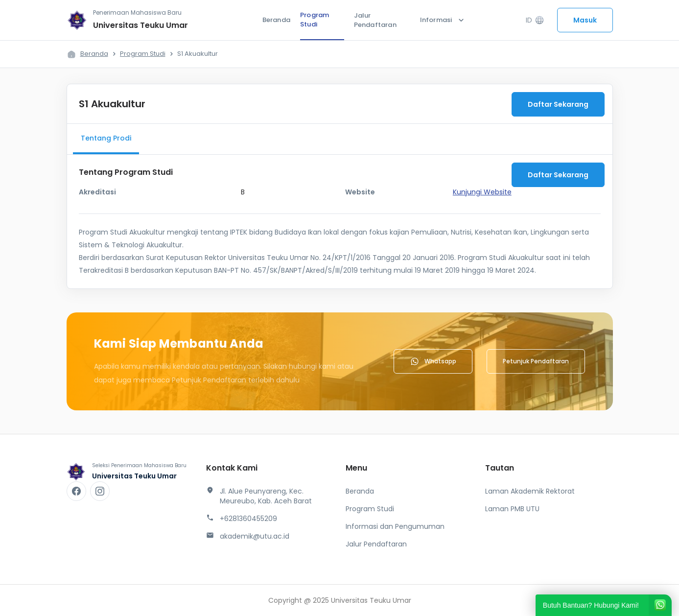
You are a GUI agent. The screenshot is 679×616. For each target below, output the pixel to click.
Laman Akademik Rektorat (530, 491)
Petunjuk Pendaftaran (536, 361)
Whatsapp (433, 361)
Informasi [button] (443, 20)
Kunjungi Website (482, 192)
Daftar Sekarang (558, 104)
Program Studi (315, 20)
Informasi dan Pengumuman (395, 526)
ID (535, 20)
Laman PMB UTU (512, 509)
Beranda (276, 20)
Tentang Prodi (106, 138)
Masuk (585, 20)
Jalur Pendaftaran (375, 20)
